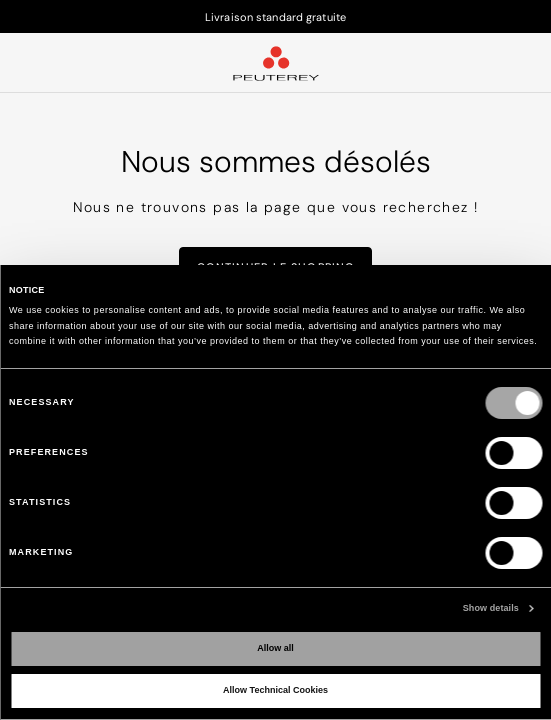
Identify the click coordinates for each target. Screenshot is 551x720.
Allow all (275, 648)
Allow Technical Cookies (275, 690)
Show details (491, 608)
